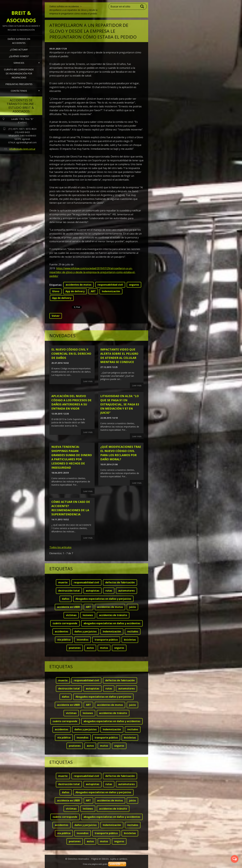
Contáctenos (19, 91)
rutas (109, 591)
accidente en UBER (68, 607)
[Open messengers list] (235, 859)
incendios (83, 640)
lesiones (88, 615)
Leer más (88, 381)
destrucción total (69, 591)
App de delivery (75, 291)
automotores (126, 591)
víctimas (71, 615)
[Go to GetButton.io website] (235, 865)
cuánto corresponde (65, 623)
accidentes (62, 631)
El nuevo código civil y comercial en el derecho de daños (71, 354)
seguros (134, 285)
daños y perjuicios (86, 631)
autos (90, 648)
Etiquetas (55, 285)
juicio (132, 607)
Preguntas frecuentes (19, 84)
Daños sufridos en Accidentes (19, 41)
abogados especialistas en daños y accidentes (112, 623)
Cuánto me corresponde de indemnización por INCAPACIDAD (19, 73)
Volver (56, 316)
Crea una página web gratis (95, 864)
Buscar (142, 6)
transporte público (106, 640)
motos (104, 648)
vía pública (64, 640)
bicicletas (130, 640)
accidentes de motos (78, 285)
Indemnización (111, 291)
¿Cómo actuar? (19, 50)
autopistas (93, 591)
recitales (133, 631)
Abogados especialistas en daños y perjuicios (103, 599)
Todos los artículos (60, 547)
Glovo (56, 291)
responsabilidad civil (110, 285)
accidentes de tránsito (113, 615)
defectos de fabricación (120, 582)
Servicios (19, 63)
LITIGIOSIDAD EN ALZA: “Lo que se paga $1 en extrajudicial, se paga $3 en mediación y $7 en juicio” (120, 404)
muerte (63, 582)
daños (66, 599)
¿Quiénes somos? (19, 56)
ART (93, 291)
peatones (75, 648)
